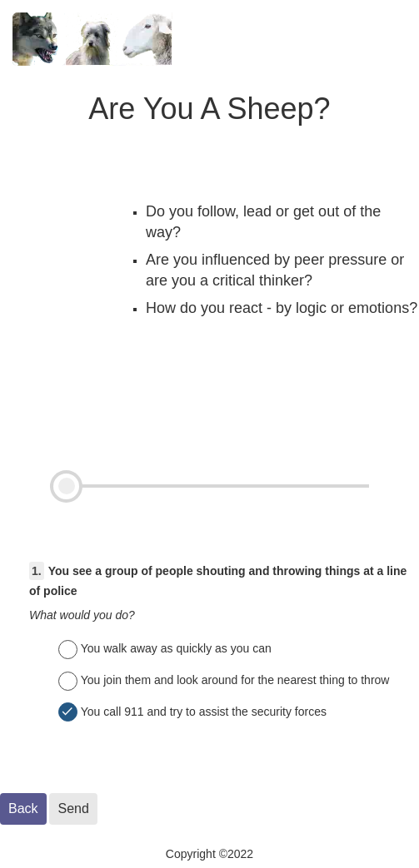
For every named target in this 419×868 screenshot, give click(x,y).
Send (73, 808)
